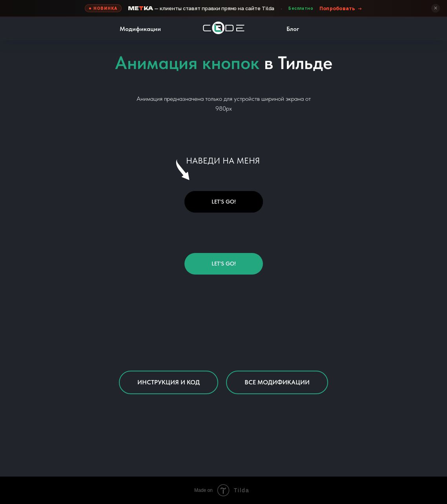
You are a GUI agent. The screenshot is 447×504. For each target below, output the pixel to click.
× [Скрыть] (435, 8)
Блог (293, 29)
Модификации (140, 29)
